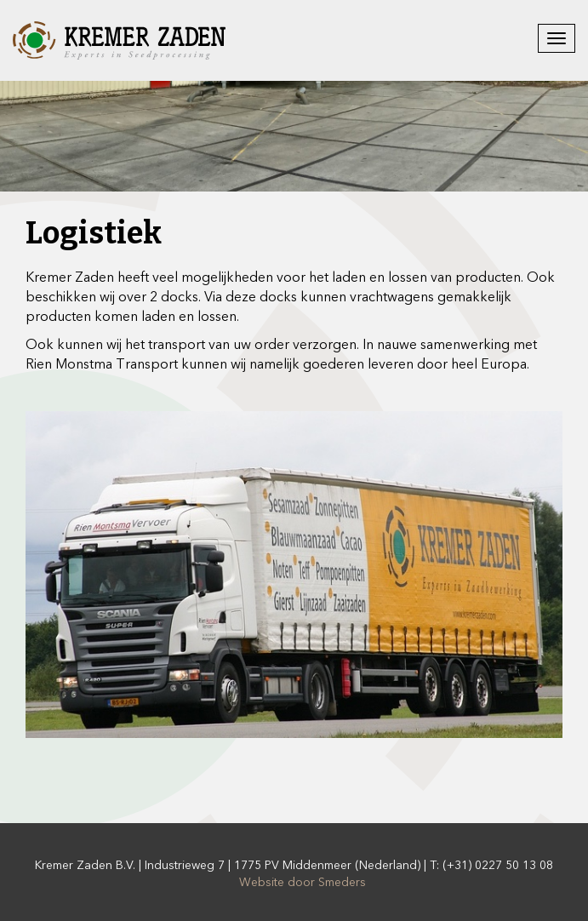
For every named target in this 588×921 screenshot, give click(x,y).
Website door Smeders (303, 882)
